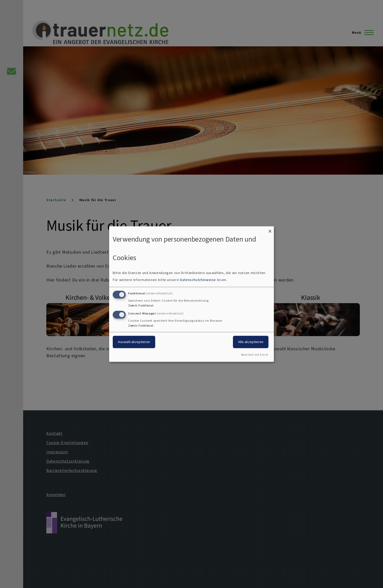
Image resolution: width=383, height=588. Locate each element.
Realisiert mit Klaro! (255, 355)
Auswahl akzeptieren (134, 342)
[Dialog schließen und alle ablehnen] (270, 229)
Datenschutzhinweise (198, 280)
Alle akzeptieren (251, 342)
